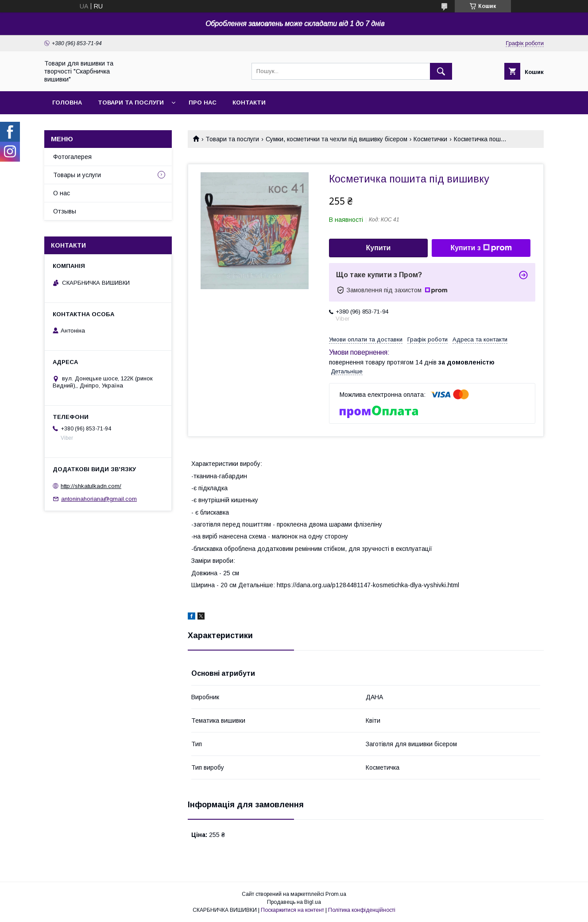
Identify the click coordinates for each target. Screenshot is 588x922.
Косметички (430, 139)
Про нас (203, 103)
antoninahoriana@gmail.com (99, 499)
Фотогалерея (72, 157)
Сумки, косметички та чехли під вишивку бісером (337, 139)
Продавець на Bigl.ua (294, 902)
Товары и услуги (77, 175)
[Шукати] (441, 71)
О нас (62, 193)
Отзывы (65, 211)
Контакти (249, 103)
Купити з (481, 248)
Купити (379, 248)
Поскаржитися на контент (292, 910)
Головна (67, 103)
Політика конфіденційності (362, 910)
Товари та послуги (131, 103)
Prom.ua (336, 894)
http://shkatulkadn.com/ (91, 486)
